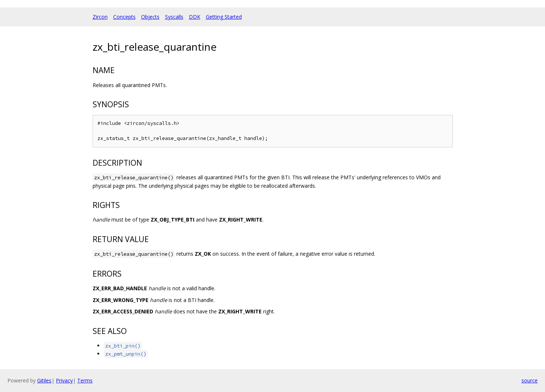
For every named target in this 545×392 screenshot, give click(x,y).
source (530, 380)
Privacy (64, 380)
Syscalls (174, 17)
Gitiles (44, 380)
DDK (195, 17)
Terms (85, 380)
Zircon (100, 17)
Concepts (124, 17)
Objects (150, 17)
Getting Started (224, 17)
